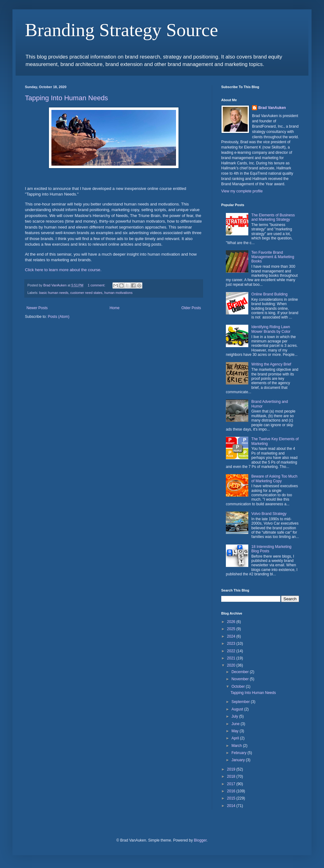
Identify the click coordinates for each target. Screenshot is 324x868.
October (239, 686)
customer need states (86, 293)
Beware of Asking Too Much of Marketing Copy (274, 479)
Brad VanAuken (272, 108)
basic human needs (54, 293)
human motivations (119, 293)
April (236, 738)
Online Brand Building (269, 294)
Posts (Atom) (58, 317)
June (236, 724)
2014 (232, 806)
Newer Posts (37, 308)
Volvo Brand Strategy (269, 514)
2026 (232, 622)
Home (115, 308)
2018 (232, 776)
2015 (232, 798)
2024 (232, 636)
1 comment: (97, 285)
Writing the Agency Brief (271, 364)
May (236, 731)
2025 (232, 629)
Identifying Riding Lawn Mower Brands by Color (271, 329)
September (241, 702)
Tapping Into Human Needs (67, 98)
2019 (232, 769)
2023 (232, 644)
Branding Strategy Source (121, 30)
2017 (232, 784)
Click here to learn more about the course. (63, 270)
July (235, 716)
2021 (232, 658)
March (237, 746)
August (238, 709)
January (239, 760)
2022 (232, 651)
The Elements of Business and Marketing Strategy (273, 217)
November (241, 679)
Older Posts (191, 308)
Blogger (200, 840)
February (239, 753)
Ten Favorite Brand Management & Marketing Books (273, 257)
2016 (232, 791)
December (241, 672)
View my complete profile (242, 191)
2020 (232, 665)
